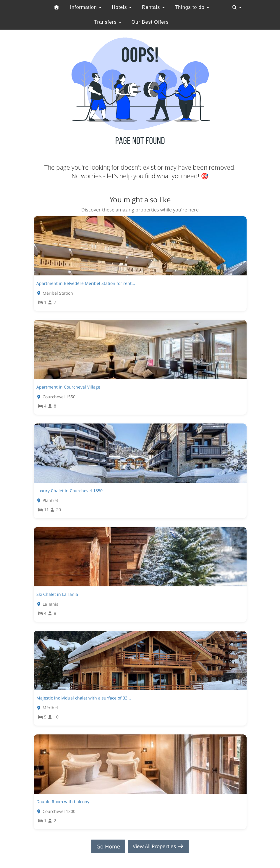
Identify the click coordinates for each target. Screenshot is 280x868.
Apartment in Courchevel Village (68, 387)
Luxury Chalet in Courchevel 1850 (69, 491)
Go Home (106, 846)
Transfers (107, 22)
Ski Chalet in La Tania (57, 594)
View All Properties (158, 846)
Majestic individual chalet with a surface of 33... (84, 698)
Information (86, 7)
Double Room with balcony (63, 802)
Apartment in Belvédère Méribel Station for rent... (86, 283)
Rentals (153, 7)
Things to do (192, 7)
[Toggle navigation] (237, 7)
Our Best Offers (150, 22)
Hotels (122, 7)
